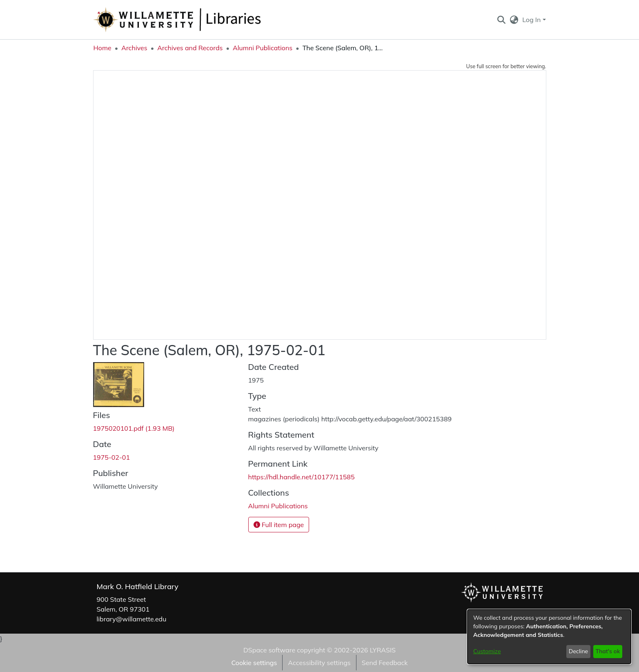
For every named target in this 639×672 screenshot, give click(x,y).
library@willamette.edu (132, 619)
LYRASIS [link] (383, 650)
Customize (487, 651)
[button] (502, 20)
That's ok (608, 651)
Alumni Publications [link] (263, 48)
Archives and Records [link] (190, 48)
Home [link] (102, 48)
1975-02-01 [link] (112, 457)
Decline (579, 651)
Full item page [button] (279, 525)
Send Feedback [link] (385, 663)
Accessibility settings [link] (319, 663)
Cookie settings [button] (254, 663)
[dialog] (549, 637)
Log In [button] (532, 20)
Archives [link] (134, 48)
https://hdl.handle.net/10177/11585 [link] (302, 477)
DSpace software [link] (269, 650)
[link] (134, 428)
